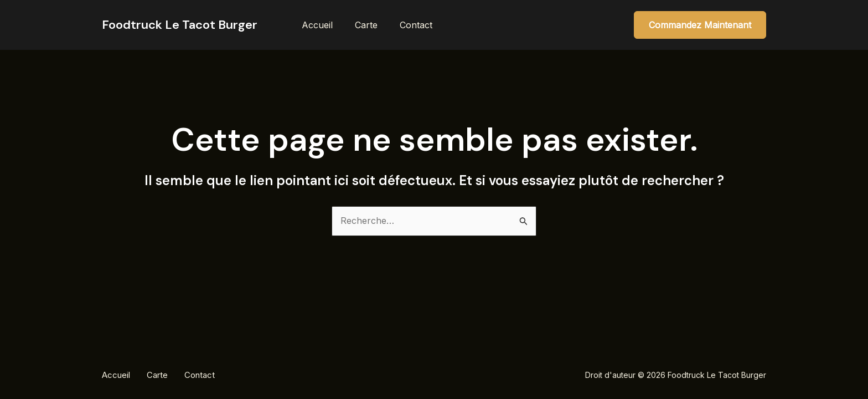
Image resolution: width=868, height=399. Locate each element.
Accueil (317, 25)
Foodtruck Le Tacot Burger (180, 25)
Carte (366, 25)
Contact (416, 25)
